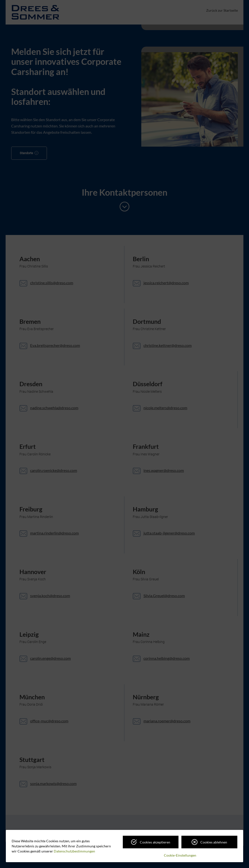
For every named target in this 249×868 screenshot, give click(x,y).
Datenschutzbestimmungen (74, 851)
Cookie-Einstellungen (180, 855)
